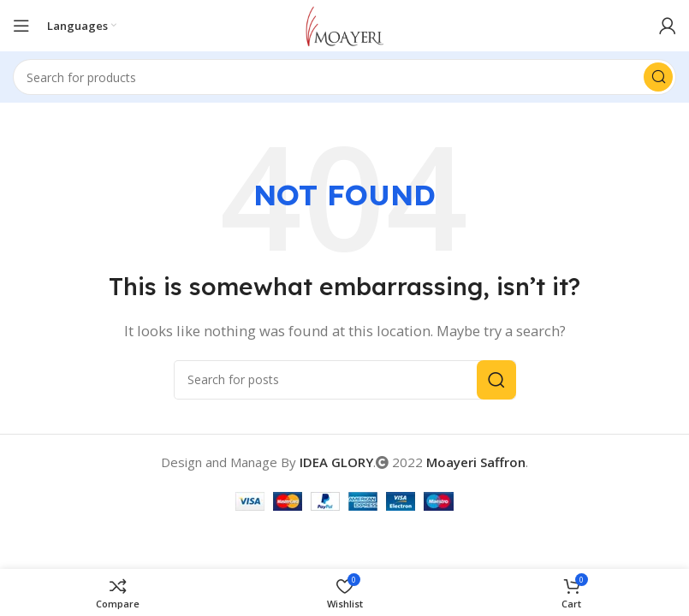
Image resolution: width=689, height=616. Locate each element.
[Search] (344, 77)
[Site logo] (344, 24)
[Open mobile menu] (21, 26)
